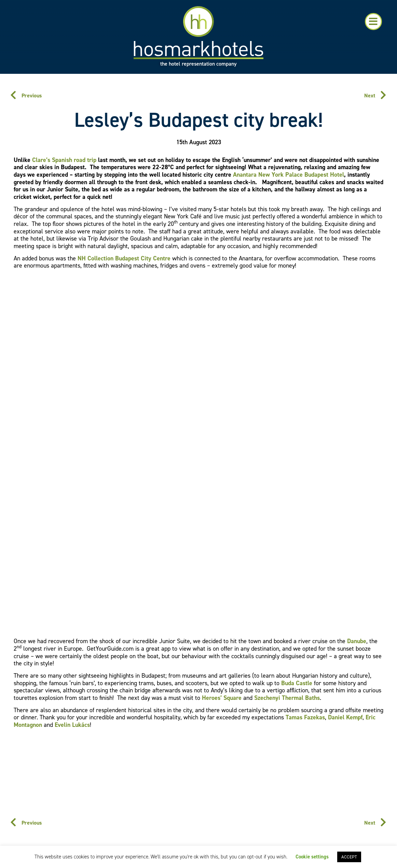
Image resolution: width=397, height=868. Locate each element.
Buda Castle (297, 683)
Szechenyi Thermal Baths (287, 698)
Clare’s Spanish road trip (64, 160)
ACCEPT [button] (349, 857)
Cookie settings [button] (312, 857)
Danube (357, 641)
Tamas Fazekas (305, 717)
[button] (373, 22)
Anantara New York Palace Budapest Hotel (289, 175)
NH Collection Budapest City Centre (124, 258)
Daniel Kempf (345, 717)
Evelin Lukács (72, 725)
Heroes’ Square (222, 698)
